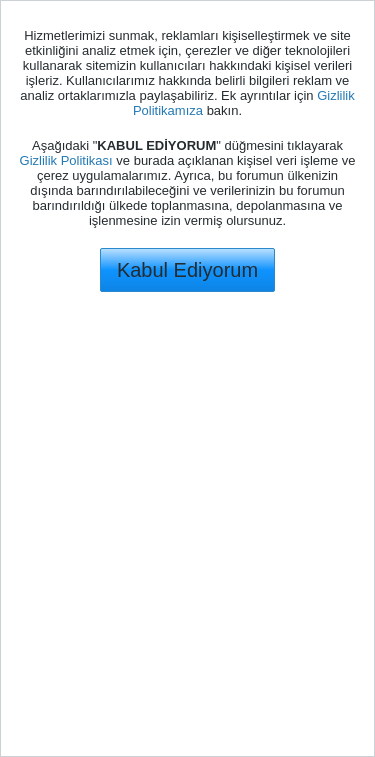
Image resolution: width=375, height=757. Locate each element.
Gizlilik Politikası (66, 160)
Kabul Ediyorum (187, 270)
